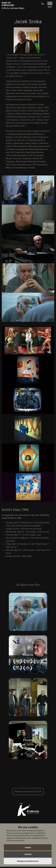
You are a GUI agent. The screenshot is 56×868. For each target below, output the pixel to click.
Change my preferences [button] (28, 861)
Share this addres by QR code (28, 792)
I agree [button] (28, 847)
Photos (28, 740)
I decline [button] (28, 854)
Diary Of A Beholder (8, 4)
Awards (28, 655)
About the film (28, 612)
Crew (28, 698)
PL (43, 4)
